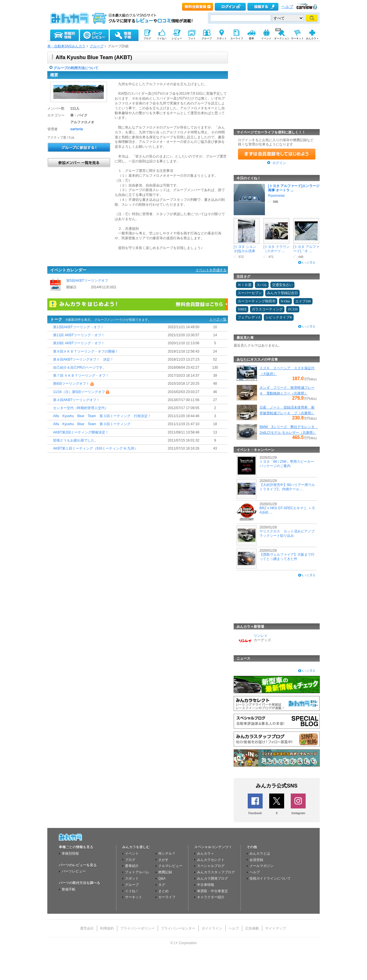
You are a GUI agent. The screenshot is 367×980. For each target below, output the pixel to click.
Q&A (162, 878)
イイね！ (132, 891)
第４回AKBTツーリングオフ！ (76, 400)
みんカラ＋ (206, 853)
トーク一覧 (218, 319)
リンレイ (261, 636)
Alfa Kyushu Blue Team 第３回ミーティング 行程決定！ (102, 416)
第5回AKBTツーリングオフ (88, 281)
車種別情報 (70, 853)
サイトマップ (276, 928)
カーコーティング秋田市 (257, 301)
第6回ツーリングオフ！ (71, 384)
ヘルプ (287, 7)
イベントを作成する (211, 270)
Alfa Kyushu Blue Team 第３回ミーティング (92, 424)
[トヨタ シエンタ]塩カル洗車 (245, 249)
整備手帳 (69, 889)
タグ (162, 885)
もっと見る (308, 262)
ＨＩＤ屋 (245, 285)
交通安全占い (282, 285)
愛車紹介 (132, 866)
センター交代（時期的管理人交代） (81, 408)
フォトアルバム (137, 872)
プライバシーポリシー (137, 928)
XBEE (242, 309)
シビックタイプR (279, 317)
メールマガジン (261, 866)
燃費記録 (165, 872)
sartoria (77, 129)
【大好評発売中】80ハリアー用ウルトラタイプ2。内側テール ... (287, 487)
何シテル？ (167, 853)
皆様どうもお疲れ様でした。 (75, 440)
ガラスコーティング (267, 309)
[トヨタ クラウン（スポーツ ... (277, 249)
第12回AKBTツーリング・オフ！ (78, 327)
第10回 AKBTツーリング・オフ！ (79, 343)
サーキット (134, 897)
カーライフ (167, 897)
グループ (97, 46)
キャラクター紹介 (211, 897)
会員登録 (256, 860)
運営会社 (87, 928)
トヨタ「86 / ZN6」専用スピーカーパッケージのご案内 (287, 464)
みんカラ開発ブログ (212, 878)
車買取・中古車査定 (212, 891)
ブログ (130, 860)
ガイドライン (212, 928)
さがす (163, 860)
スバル (262, 285)
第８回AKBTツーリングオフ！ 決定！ (83, 359)
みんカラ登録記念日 (282, 293)
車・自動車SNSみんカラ (66, 46)
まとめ (163, 891)
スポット (132, 878)
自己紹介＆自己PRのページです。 (80, 367)
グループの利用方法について (76, 68)
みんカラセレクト (211, 860)
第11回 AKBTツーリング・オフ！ (79, 335)
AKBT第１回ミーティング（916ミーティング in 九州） (95, 449)
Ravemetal (276, 196)
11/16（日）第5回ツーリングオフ (79, 392)
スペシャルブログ (211, 866)
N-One (285, 301)
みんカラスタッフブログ (216, 872)
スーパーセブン (250, 293)
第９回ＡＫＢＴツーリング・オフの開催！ (86, 351)
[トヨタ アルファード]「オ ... (306, 249)
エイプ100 (303, 301)
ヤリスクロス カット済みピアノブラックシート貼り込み (287, 533)
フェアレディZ (249, 317)
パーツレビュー (74, 871)
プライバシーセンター (178, 928)
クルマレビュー (170, 866)
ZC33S (293, 309)
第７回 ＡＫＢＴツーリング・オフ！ (81, 376)
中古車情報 (206, 885)
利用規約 (107, 928)
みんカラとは (260, 853)
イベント (132, 853)
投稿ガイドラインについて (270, 878)
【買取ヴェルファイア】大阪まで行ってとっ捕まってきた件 (287, 557)
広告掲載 (252, 928)
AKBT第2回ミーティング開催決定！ (81, 432)
